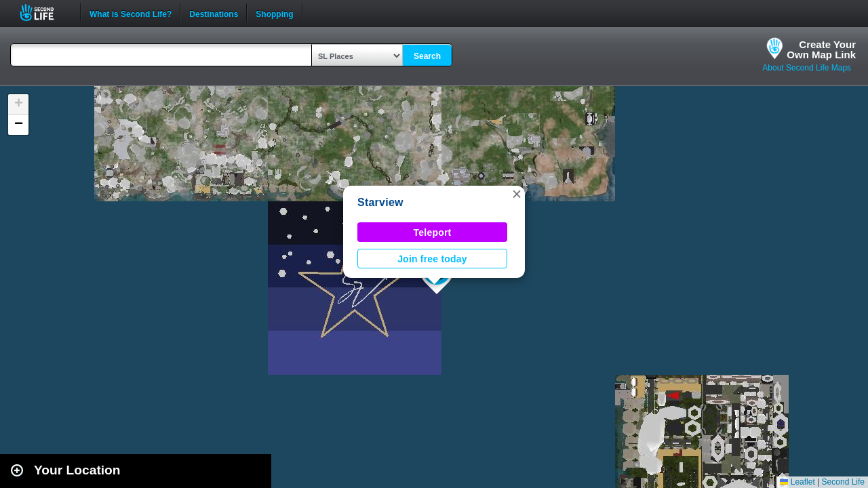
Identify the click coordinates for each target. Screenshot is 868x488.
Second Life (44, 13)
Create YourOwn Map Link (821, 49)
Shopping (274, 13)
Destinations (214, 13)
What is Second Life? (131, 13)
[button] (517, 194)
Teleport (433, 232)
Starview (380, 202)
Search (427, 56)
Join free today (432, 259)
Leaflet (797, 482)
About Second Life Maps (807, 68)
